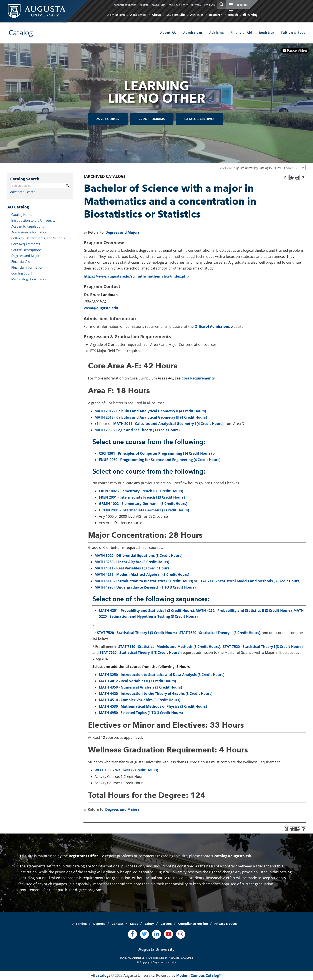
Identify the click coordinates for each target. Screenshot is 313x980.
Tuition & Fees (293, 32)
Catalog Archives (199, 119)
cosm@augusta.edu (101, 308)
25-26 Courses (108, 119)
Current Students (125, 5)
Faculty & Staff (178, 5)
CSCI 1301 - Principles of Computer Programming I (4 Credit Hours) (155, 453)
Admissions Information (29, 232)
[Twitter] (145, 934)
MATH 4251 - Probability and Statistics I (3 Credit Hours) (146, 611)
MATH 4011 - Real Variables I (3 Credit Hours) (132, 568)
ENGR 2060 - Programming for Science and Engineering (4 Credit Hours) (160, 460)
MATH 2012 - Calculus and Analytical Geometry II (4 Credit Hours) (150, 411)
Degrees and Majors (26, 255)
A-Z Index (80, 924)
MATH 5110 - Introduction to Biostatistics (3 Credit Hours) (144, 581)
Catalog (21, 32)
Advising (217, 32)
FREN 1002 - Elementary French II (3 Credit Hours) (141, 491)
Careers (166, 924)
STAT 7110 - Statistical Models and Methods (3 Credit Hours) (249, 581)
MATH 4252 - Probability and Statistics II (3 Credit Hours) (244, 611)
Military (196, 5)
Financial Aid (241, 32)
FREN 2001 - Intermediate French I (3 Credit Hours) (142, 497)
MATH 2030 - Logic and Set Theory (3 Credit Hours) (137, 430)
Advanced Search (23, 192)
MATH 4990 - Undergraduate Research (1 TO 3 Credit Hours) (145, 587)
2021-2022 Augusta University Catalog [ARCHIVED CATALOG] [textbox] (259, 168)
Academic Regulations (28, 226)
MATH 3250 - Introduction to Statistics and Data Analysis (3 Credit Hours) (162, 675)
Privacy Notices (226, 924)
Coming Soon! (22, 273)
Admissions (193, 32)
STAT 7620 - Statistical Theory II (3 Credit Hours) (220, 633)
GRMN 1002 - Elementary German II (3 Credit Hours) (143, 504)
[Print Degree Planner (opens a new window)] (286, 178)
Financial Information (27, 267)
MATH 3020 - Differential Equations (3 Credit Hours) (138, 556)
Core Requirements (26, 244)
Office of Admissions (212, 326)
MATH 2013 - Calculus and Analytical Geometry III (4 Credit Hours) (151, 417)
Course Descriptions (26, 250)
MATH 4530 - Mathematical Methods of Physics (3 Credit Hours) (153, 706)
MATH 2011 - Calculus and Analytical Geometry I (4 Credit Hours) (168, 424)
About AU (168, 32)
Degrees (99, 924)
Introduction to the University (33, 220)
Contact (118, 924)
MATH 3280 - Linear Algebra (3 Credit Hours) (132, 562)
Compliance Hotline (193, 924)
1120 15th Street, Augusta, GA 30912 (169, 958)
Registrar (267, 32)
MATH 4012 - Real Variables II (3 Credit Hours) (137, 681)
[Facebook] (132, 934)
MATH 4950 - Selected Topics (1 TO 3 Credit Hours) (141, 713)
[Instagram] (181, 934)
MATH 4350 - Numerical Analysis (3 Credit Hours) (140, 687)
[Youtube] (169, 934)
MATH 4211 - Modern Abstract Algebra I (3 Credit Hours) (142, 574)
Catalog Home (22, 214)
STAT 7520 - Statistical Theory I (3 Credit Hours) (137, 633)
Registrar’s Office (84, 856)
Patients (210, 5)
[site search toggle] (221, 4)
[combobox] (262, 168)
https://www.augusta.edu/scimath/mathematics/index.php (136, 276)
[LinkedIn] (156, 934)
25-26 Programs (152, 119)
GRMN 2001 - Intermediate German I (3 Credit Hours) (144, 510)
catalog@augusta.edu (233, 856)
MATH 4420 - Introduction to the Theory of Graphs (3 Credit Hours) (156, 694)
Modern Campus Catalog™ (199, 975)
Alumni (144, 5)
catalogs (103, 975)
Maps (134, 924)
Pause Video (295, 51)
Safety (149, 924)
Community (159, 5)
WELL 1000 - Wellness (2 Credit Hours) (126, 770)
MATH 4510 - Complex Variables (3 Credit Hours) (140, 700)
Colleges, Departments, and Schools (38, 238)
